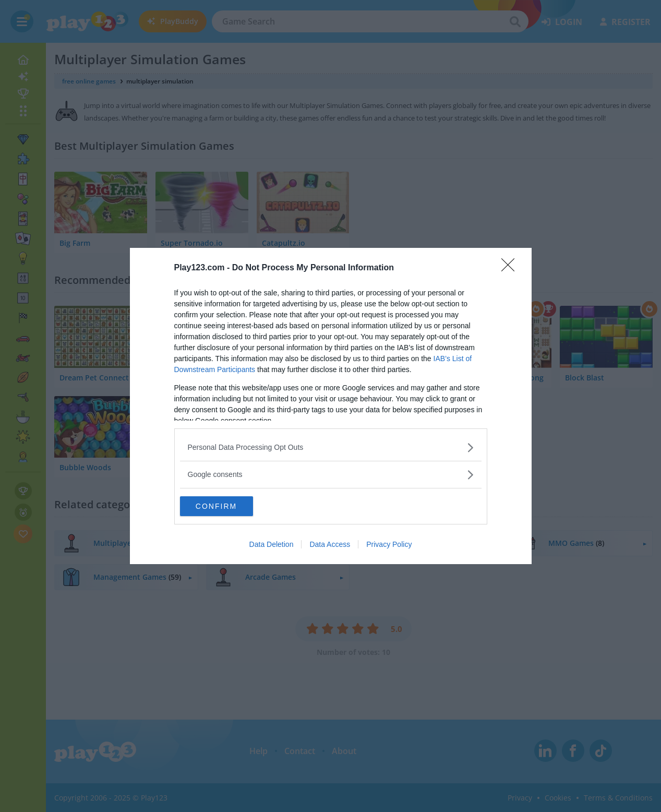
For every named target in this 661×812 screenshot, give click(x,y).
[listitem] (331, 447)
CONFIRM (229, 506)
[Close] (511, 268)
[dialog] (331, 406)
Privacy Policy (389, 545)
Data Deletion (272, 545)
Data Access (330, 545)
